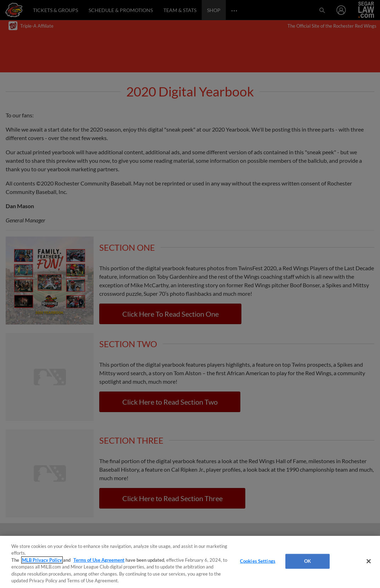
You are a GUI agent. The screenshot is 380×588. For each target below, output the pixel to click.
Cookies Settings (258, 561)
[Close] (369, 561)
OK (308, 561)
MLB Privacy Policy (42, 560)
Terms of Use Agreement (99, 560)
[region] (190, 562)
